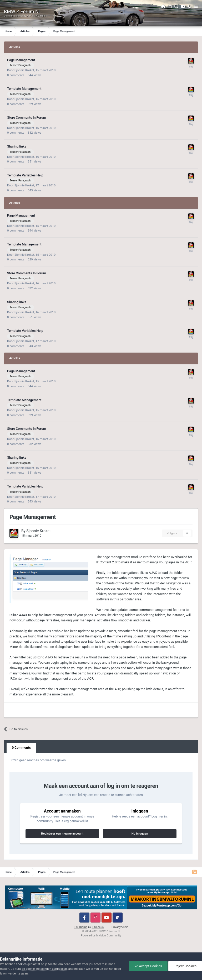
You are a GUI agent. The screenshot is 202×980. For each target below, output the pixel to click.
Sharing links (17, 146)
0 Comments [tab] (21, 748)
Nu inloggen (140, 834)
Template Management (24, 89)
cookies (21, 964)
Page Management (21, 60)
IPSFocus (98, 927)
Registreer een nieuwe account (62, 834)
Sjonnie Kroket (24, 70)
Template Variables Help (25, 175)
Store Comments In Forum (27, 117)
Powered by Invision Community (101, 936)
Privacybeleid (120, 927)
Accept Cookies (148, 966)
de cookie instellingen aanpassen (44, 969)
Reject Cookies (185, 966)
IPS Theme (80, 927)
